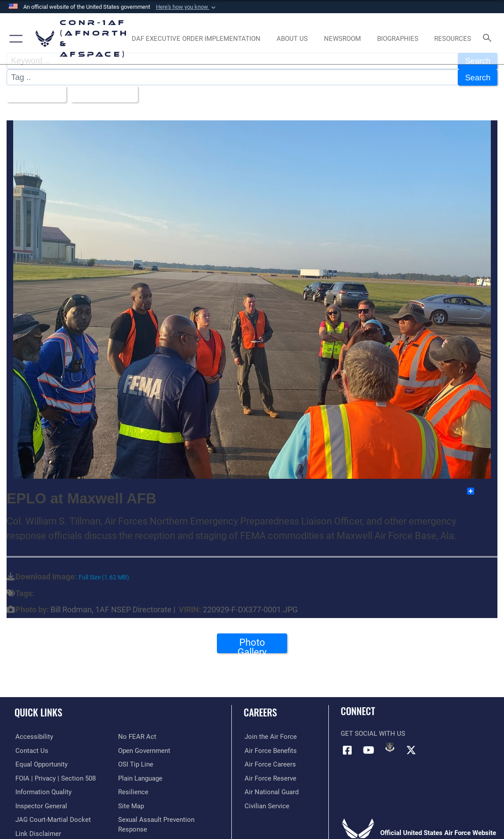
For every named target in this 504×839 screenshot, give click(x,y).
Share (482, 490)
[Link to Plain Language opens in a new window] (140, 777)
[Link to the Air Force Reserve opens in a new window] (270, 777)
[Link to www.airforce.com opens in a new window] (270, 736)
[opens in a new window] (196, 39)
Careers (260, 711)
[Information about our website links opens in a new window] (37, 832)
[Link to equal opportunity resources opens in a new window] (41, 763)
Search (478, 77)
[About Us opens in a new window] (292, 39)
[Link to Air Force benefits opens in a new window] (270, 749)
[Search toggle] (488, 38)
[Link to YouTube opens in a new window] (369, 749)
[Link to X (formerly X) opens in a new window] (411, 749)
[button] (187, 7)
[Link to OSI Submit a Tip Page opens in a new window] (136, 763)
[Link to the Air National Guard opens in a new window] (271, 791)
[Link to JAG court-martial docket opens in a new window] (52, 818)
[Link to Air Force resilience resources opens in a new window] (133, 791)
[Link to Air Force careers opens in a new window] (269, 763)
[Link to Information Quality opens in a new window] (43, 791)
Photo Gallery (252, 644)
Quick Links (38, 711)
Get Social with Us (373, 733)
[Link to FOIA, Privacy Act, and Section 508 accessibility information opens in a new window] (55, 777)
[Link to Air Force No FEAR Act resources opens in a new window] (137, 736)
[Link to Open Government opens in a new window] (144, 749)
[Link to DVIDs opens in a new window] (390, 746)
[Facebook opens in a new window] (347, 749)
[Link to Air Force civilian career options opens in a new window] (266, 804)
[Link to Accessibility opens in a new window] (33, 736)
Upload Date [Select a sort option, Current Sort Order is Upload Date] (102, 93)
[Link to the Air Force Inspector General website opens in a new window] (40, 804)
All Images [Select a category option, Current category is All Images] (34, 93)
